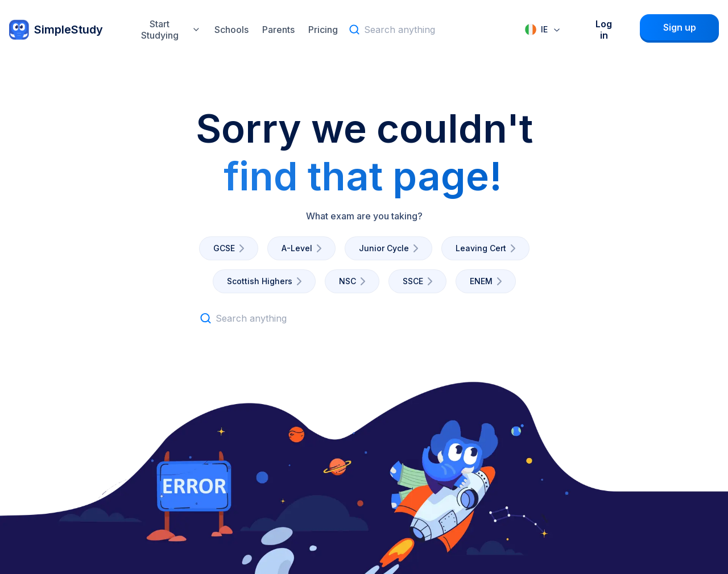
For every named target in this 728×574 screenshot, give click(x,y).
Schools (231, 30)
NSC (354, 281)
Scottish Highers (266, 281)
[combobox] (543, 30)
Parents (278, 30)
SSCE (420, 281)
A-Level (304, 248)
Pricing (323, 30)
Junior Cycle (391, 248)
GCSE (231, 248)
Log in (604, 30)
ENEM (488, 281)
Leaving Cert (488, 248)
